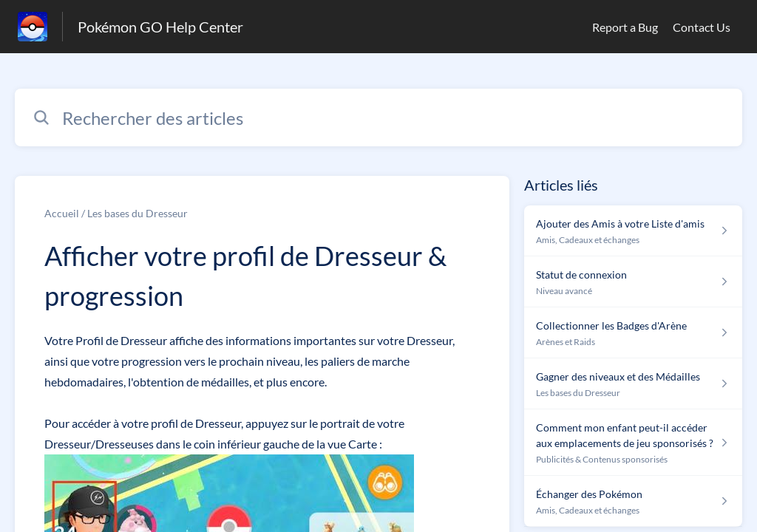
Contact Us (702, 27)
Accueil (62, 213)
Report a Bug (625, 27)
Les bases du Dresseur (138, 213)
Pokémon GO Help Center (160, 27)
